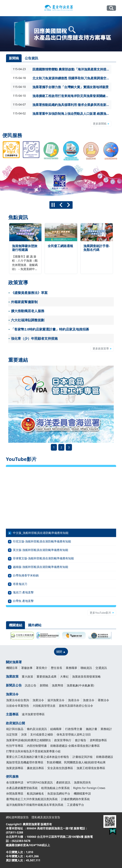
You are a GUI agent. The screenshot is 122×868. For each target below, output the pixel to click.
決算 (24, 734)
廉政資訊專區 (35, 768)
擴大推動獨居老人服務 (28, 311)
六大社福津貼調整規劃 (28, 320)
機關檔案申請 (82, 793)
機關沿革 (12, 668)
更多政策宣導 (101, 348)
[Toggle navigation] (8, 8)
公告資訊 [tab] (31, 58)
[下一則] (69, 205)
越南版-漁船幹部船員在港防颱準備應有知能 (41, 567)
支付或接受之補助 (42, 734)
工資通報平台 (75, 805)
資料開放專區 (98, 740)
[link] (61, 34)
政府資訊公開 (15, 723)
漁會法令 (89, 700)
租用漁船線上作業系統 (55, 788)
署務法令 (103, 700)
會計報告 (81, 740)
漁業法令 (12, 694)
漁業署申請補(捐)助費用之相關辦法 (29, 740)
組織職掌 (56, 729)
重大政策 (27, 676)
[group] (61, 181)
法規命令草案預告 (18, 706)
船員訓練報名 (35, 793)
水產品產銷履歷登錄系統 (22, 788)
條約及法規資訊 (37, 729)
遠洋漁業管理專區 (33, 714)
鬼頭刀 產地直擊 (23, 592)
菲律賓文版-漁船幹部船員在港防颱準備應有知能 (43, 558)
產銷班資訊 (63, 782)
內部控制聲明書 (37, 746)
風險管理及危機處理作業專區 (25, 762)
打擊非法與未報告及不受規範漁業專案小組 (33, 751)
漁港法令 (74, 700)
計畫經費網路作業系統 (75, 799)
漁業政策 (12, 676)
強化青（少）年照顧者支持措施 (34, 338)
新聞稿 (44, 685)
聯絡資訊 (86, 668)
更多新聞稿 (100, 124)
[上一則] (61, 205)
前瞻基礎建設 (105, 757)
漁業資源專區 (15, 768)
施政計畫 (91, 729)
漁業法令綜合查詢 (18, 700)
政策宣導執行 (63, 740)
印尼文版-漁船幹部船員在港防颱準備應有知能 (42, 541)
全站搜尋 (111, 8)
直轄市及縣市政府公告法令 (76, 706)
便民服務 (12, 776)
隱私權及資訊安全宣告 (46, 817)
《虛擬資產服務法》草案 (29, 293)
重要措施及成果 (47, 676)
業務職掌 (71, 668)
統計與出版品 (15, 729)
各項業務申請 (15, 782)
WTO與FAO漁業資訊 (40, 782)
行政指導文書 (74, 729)
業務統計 (106, 729)
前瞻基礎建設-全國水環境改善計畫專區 (75, 746)
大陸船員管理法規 (44, 706)
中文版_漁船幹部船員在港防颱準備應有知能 (41, 533)
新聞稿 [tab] (14, 58)
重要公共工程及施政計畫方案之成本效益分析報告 (38, 757)
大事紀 (64, 676)
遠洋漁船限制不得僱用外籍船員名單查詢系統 (35, 805)
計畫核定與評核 (83, 757)
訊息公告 (31, 685)
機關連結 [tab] (16, 625)
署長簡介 (42, 668)
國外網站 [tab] (35, 625)
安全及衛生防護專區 (60, 768)
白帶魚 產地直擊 (23, 601)
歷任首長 (57, 668)
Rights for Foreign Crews (89, 788)
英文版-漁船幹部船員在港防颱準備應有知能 (41, 550)
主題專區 (12, 714)
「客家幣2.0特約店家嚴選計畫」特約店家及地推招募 (50, 329)
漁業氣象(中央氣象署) (80, 685)
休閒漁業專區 (15, 793)
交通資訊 (101, 668)
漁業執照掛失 (82, 782)
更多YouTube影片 (100, 613)
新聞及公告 (14, 685)
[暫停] (53, 205)
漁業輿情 (58, 685)
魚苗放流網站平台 (59, 793)
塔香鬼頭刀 (20, 584)
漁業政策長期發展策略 (86, 676)
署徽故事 (27, 668)
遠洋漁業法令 (56, 700)
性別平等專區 (15, 746)
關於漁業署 (14, 662)
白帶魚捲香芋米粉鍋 (26, 575)
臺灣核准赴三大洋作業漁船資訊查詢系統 (32, 799)
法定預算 (12, 734)
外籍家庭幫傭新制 (24, 302)
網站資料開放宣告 (17, 817)
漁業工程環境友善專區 (91, 768)
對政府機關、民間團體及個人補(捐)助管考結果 (76, 762)
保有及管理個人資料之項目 (74, 734)
